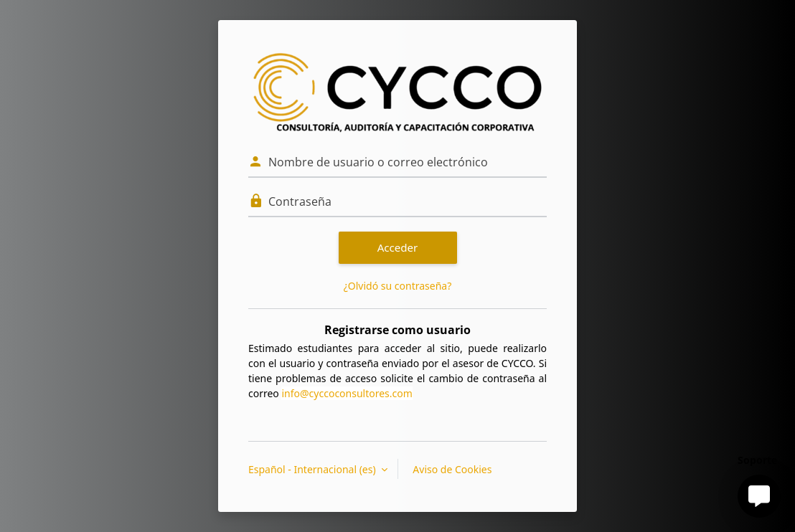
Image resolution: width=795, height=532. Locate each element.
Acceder (398, 247)
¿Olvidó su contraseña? (398, 286)
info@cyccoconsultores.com (347, 393)
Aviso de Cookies (452, 469)
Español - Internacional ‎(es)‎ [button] (313, 469)
